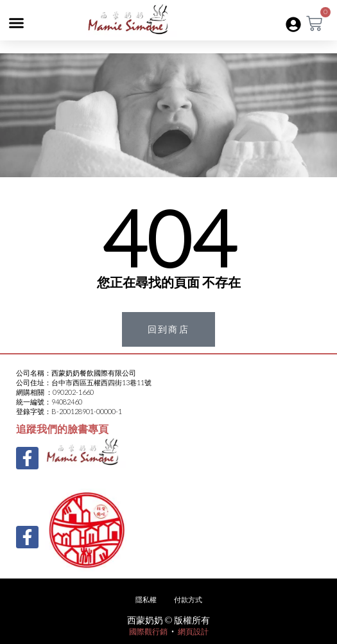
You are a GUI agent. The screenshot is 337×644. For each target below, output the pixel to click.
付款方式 (188, 599)
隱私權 (146, 599)
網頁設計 (193, 631)
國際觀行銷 (148, 631)
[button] (17, 23)
